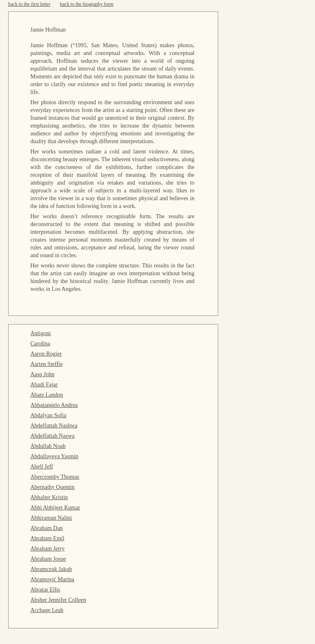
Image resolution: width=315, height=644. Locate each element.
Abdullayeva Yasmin (54, 456)
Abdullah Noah (48, 446)
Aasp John (42, 374)
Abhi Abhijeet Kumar (55, 508)
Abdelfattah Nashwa (54, 426)
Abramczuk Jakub (51, 569)
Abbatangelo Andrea (54, 405)
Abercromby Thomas (55, 477)
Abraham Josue (48, 559)
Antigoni (41, 333)
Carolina (40, 344)
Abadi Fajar (44, 385)
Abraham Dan (47, 528)
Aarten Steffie (47, 364)
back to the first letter (29, 4)
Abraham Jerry (48, 549)
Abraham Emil (47, 538)
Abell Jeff (42, 467)
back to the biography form (87, 4)
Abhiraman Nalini (51, 518)
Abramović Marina (52, 579)
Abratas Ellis (45, 590)
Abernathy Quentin (52, 487)
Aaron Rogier (46, 354)
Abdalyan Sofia (48, 415)
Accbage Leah (47, 610)
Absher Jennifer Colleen (58, 600)
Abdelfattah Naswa (52, 436)
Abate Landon (47, 395)
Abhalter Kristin (49, 497)
